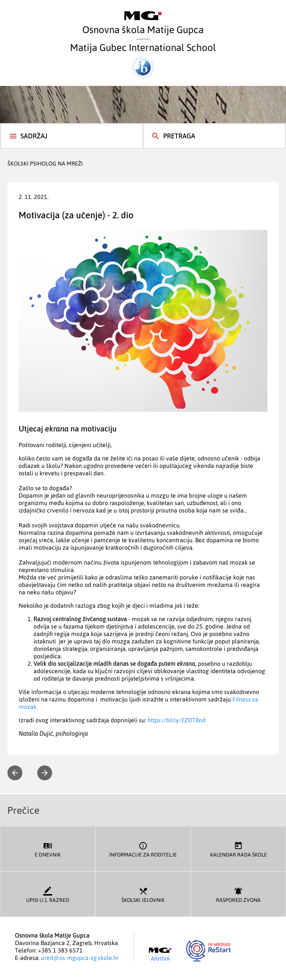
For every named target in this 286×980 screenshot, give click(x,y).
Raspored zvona (238, 894)
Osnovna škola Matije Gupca (143, 23)
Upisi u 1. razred (48, 894)
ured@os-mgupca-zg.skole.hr (80, 958)
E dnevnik (48, 849)
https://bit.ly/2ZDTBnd (177, 720)
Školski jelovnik (143, 894)
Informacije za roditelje (143, 849)
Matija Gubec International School (143, 60)
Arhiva (160, 955)
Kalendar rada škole (238, 849)
